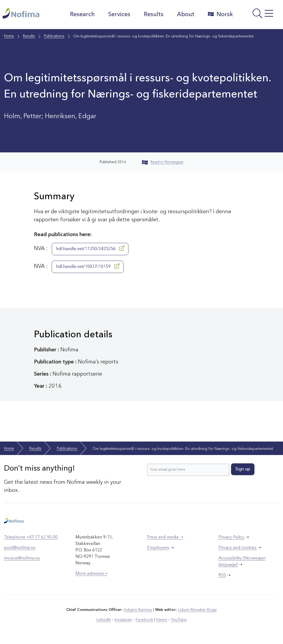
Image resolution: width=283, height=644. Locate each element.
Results (153, 15)
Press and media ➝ (165, 537)
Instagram (124, 619)
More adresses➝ (91, 574)
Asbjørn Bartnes (138, 610)
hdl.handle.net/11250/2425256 (90, 248)
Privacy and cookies (238, 548)
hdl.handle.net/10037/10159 (88, 266)
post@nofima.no (20, 548)
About (185, 15)
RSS (222, 575)
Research (82, 15)
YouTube (178, 619)
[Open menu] (259, 16)
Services (118, 15)
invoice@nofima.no (22, 558)
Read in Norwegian (163, 162)
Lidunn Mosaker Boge (197, 610)
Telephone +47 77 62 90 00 (31, 537)
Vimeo (161, 619)
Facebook (144, 619)
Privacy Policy (231, 537)
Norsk (220, 14)
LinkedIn (104, 619)
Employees (158, 548)
